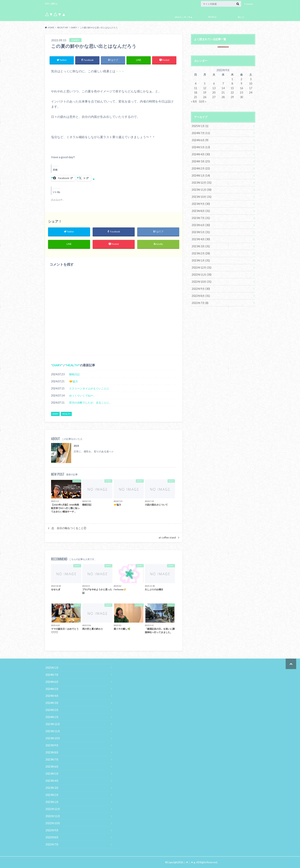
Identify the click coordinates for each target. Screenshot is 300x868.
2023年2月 (52, 795)
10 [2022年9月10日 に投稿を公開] (251, 83)
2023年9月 (52, 745)
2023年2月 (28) (201, 253)
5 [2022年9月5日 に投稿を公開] (205, 83)
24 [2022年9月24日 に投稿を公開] (251, 92)
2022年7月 (52, 844)
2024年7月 (52, 675)
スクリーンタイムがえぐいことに (89, 388)
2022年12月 (53, 809)
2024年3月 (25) (201, 161)
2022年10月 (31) (202, 282)
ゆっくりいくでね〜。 (82, 395)
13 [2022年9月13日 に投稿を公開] (214, 88)
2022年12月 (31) (202, 267)
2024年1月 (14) (201, 175)
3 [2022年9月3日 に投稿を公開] (251, 79)
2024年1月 (52, 717)
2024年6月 (52, 682)
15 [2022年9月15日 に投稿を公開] (232, 88)
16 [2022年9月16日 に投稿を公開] (241, 88)
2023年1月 (52, 802)
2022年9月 (52, 830)
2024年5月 (52, 689)
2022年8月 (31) (201, 296)
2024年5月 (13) (201, 147)
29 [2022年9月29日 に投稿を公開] (232, 97)
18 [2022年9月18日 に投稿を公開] (196, 92)
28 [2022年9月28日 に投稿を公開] (223, 97)
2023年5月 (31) (201, 232)
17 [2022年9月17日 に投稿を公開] (251, 88)
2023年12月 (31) (202, 183)
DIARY (57, 365)
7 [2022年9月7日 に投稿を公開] (223, 83)
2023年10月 (53, 738)
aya (76, 445)
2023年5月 (52, 774)
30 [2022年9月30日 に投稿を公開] (241, 97)
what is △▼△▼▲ (184, 17)
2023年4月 (52, 781)
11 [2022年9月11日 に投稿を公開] (196, 88)
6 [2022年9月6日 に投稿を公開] (214, 83)
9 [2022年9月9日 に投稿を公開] (241, 83)
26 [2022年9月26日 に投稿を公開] (205, 97)
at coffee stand (167, 537)
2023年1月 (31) (201, 260)
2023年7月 (52, 759)
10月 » (203, 101)
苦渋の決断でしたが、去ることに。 (90, 403)
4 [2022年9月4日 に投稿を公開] (196, 83)
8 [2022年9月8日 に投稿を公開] (232, 83)
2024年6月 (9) (200, 140)
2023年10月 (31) (202, 197)
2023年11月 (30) (202, 190)
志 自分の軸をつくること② (69, 528)
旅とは (241, 17)
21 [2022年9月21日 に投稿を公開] (223, 92)
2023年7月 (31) (201, 218)
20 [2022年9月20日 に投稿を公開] (214, 92)
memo (249, 4)
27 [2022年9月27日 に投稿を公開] (214, 97)
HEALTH (72, 365)
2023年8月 (52, 752)
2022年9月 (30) (201, 289)
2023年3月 (52, 788)
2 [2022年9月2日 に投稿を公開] (241, 79)
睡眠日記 (74, 374)
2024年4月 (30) (201, 154)
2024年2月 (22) (201, 168)
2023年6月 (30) (201, 225)
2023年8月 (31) (201, 211)
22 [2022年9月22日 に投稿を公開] (232, 92)
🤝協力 (73, 381)
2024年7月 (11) (201, 133)
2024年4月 (52, 696)
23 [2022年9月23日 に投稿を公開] (241, 92)
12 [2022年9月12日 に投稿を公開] (205, 88)
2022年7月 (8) (200, 303)
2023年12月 (53, 724)
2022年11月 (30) (202, 275)
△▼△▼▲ (55, 14)
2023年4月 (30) (201, 239)
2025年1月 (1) (200, 126)
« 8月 (194, 101)
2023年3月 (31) (201, 246)
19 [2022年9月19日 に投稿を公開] (205, 92)
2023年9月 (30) (201, 204)
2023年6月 (52, 767)
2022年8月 (52, 837)
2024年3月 (52, 703)
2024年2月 (52, 710)
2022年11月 (53, 816)
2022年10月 (53, 823)
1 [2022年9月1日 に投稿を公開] (232, 79)
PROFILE (212, 17)
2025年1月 (52, 668)
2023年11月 (53, 731)
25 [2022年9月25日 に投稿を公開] (196, 97)
